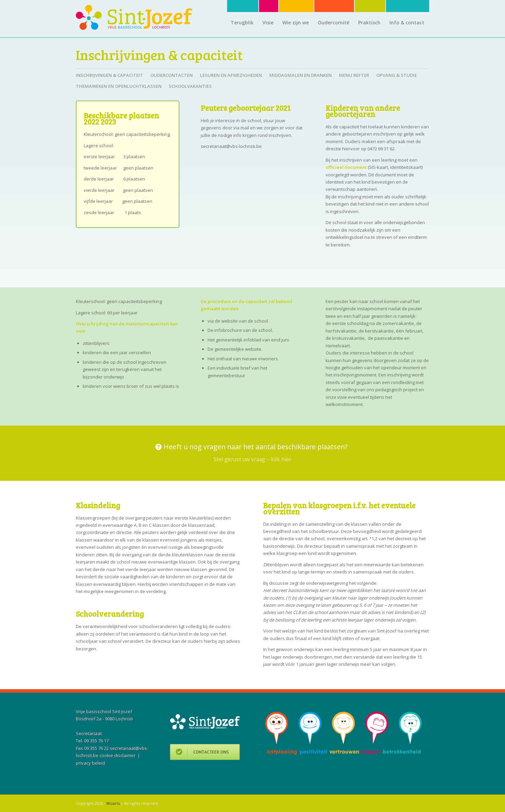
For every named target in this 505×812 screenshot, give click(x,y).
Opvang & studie (397, 75)
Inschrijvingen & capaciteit (159, 55)
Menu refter (354, 75)
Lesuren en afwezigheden (231, 75)
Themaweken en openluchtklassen (119, 86)
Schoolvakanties (190, 86)
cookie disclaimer (118, 755)
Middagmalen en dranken (301, 75)
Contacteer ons (205, 753)
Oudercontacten (172, 75)
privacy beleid (90, 763)
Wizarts (113, 803)
